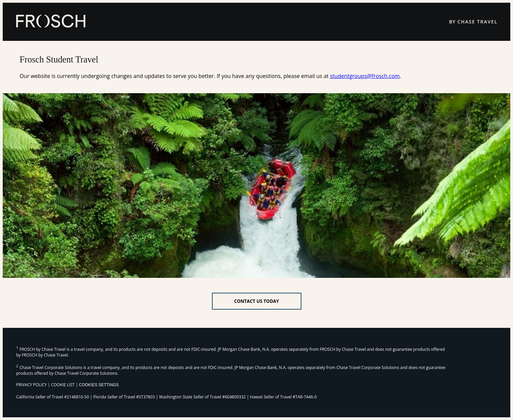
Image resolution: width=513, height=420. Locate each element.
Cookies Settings (99, 385)
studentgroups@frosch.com (365, 76)
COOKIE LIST (63, 385)
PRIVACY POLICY (32, 385)
